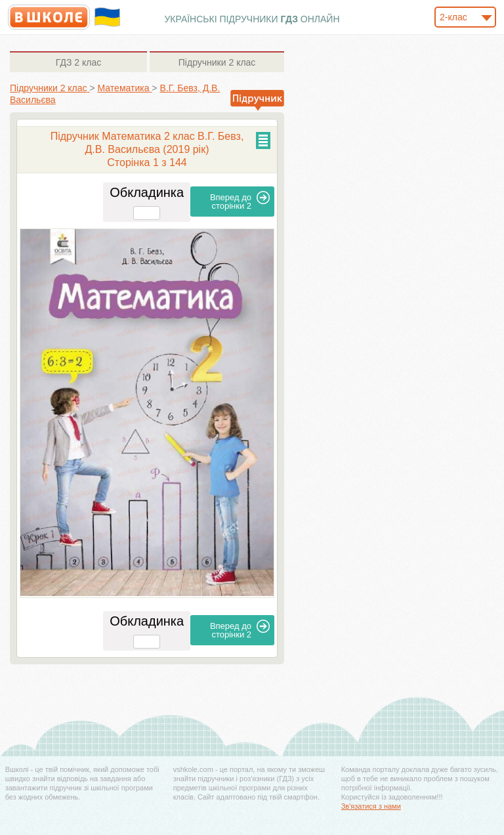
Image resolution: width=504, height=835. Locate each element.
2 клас (78, 62)
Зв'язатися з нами (371, 806)
